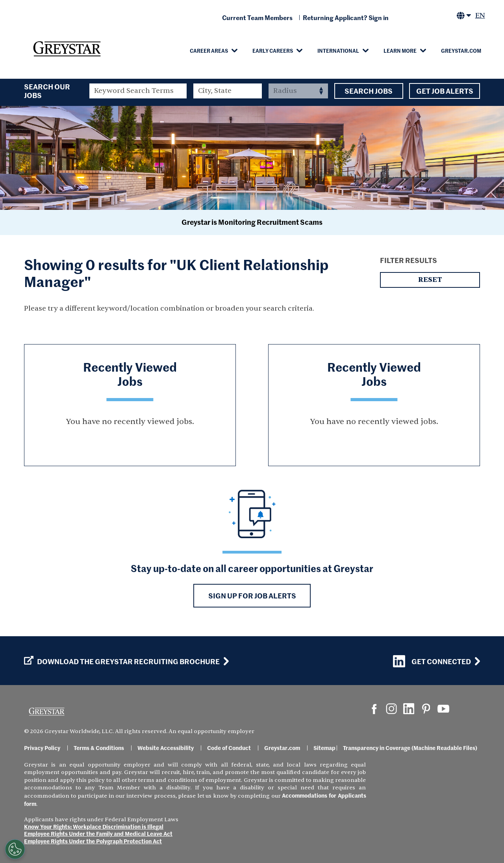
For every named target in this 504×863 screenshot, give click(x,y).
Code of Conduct (229, 748)
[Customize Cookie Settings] (15, 849)
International (338, 50)
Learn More (400, 50)
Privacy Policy (42, 748)
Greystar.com (461, 50)
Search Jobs (369, 91)
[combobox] (228, 91)
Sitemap (324, 748)
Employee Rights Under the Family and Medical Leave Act (98, 833)
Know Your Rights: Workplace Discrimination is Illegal (94, 826)
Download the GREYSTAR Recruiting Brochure (122, 661)
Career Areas (209, 50)
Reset (430, 280)
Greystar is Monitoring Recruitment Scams (252, 222)
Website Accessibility (166, 748)
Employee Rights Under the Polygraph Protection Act (93, 841)
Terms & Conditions (99, 748)
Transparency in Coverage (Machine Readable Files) (410, 748)
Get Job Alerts (445, 91)
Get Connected (432, 661)
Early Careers (273, 50)
